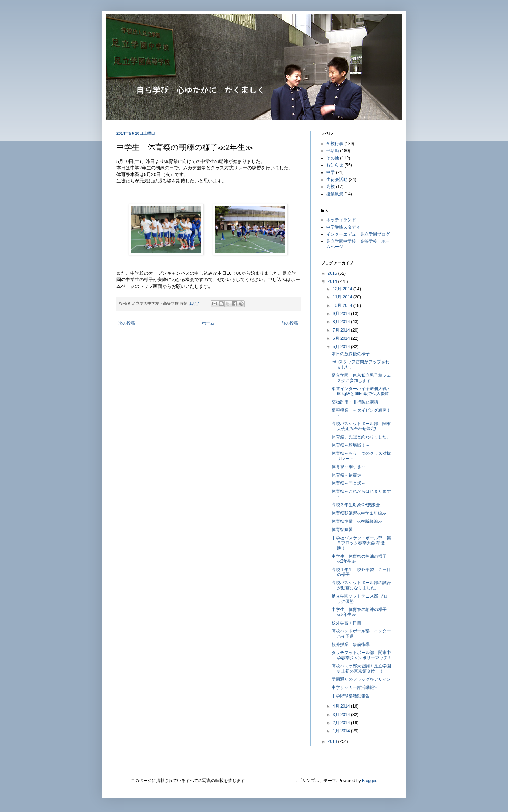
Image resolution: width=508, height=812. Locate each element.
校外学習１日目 (346, 623)
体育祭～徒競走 (346, 475)
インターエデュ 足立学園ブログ (358, 234)
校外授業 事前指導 (351, 644)
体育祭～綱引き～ (349, 467)
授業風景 (335, 194)
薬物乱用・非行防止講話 (355, 402)
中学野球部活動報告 (353, 696)
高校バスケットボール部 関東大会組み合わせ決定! (361, 426)
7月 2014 (342, 330)
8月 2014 (342, 322)
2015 (333, 273)
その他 (333, 158)
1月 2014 (342, 731)
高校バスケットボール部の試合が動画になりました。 (361, 585)
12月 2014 (343, 289)
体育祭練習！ (344, 529)
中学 (331, 172)
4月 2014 (342, 706)
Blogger (369, 781)
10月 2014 (343, 305)
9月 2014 (342, 314)
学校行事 (335, 144)
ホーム (208, 323)
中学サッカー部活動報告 (355, 687)
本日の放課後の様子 (351, 354)
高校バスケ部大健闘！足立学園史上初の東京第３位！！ (361, 668)
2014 (333, 281)
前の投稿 (290, 323)
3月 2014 (342, 715)
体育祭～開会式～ (349, 483)
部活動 (333, 151)
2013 (333, 741)
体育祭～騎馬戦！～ (351, 445)
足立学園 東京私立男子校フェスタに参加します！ (361, 378)
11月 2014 (343, 297)
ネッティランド (341, 220)
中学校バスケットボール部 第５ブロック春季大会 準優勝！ (361, 543)
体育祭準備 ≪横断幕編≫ (357, 521)
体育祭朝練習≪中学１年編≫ (359, 513)
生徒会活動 (337, 180)
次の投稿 (127, 323)
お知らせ (335, 165)
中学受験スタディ (343, 227)
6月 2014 (342, 338)
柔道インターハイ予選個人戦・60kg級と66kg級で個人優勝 (361, 391)
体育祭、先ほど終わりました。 (361, 437)
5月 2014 (342, 347)
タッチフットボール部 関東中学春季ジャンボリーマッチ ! (361, 655)
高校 (331, 187)
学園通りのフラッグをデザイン (361, 679)
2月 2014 (342, 723)
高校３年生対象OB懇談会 (356, 505)
